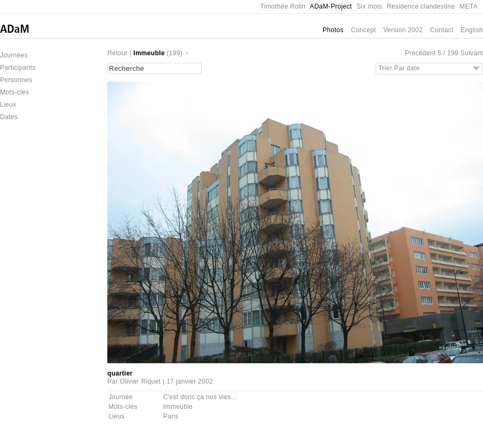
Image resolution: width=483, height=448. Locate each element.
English (472, 30)
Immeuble (149, 53)
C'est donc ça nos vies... (200, 397)
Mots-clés (14, 92)
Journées (14, 55)
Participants (18, 68)
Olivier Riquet (140, 381)
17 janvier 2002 (190, 381)
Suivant (472, 53)
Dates (9, 117)
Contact (441, 30)
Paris (171, 416)
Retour (118, 53)
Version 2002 (403, 30)
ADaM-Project (331, 6)
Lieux (8, 105)
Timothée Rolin (283, 6)
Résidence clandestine (421, 6)
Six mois (369, 6)
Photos (333, 30)
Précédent (420, 53)
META (469, 6)
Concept (364, 30)
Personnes (16, 80)
